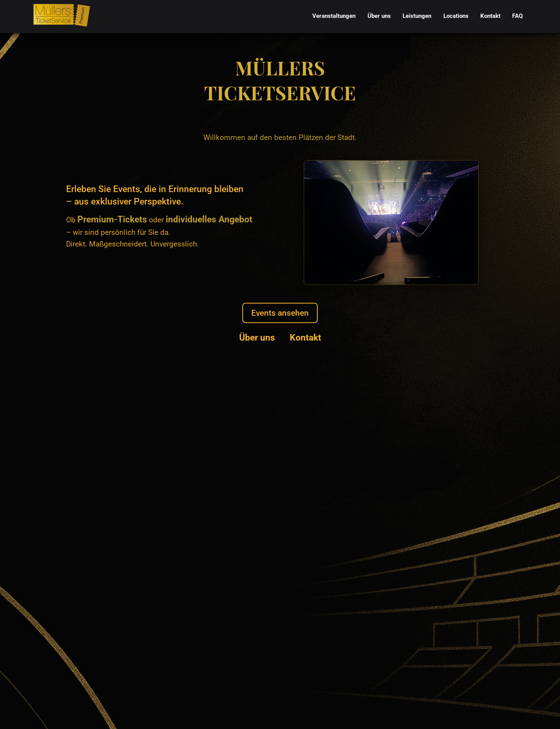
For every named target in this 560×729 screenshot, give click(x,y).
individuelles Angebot (209, 219)
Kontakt (305, 337)
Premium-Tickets (112, 219)
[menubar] (418, 17)
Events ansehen (280, 313)
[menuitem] (334, 17)
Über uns (257, 337)
